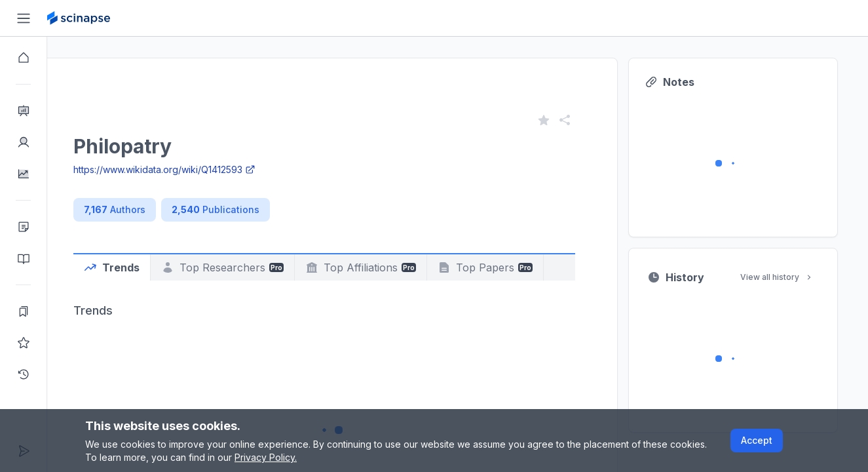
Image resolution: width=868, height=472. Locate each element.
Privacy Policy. (266, 457)
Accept (757, 440)
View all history (814, 277)
